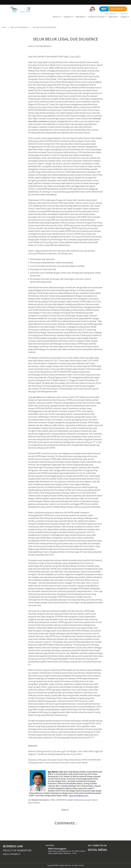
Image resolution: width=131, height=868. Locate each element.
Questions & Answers (97, 17)
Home (4, 27)
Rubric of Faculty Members (19, 27)
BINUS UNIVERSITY (111, 14)
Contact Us (124, 14)
